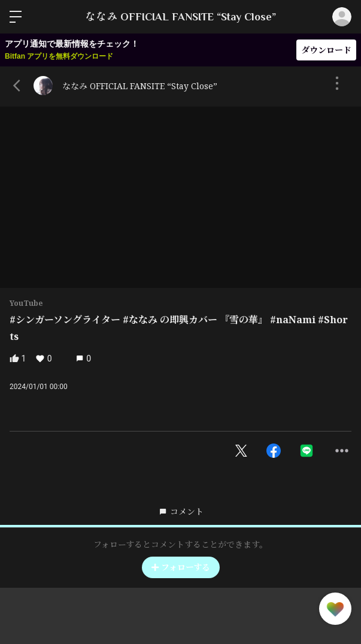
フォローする (181, 567)
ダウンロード (326, 50)
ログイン (342, 17)
